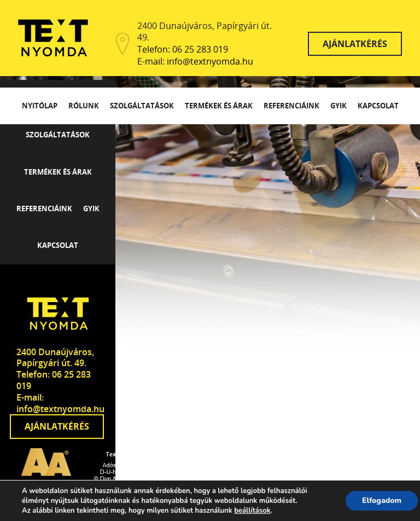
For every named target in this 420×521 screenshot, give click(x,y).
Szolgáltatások (142, 106)
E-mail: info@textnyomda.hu (195, 62)
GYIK (339, 106)
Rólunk (84, 106)
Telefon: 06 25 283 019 (183, 50)
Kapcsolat (378, 106)
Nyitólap (40, 106)
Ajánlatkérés (355, 44)
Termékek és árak (219, 106)
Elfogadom (382, 500)
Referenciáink (291, 106)
